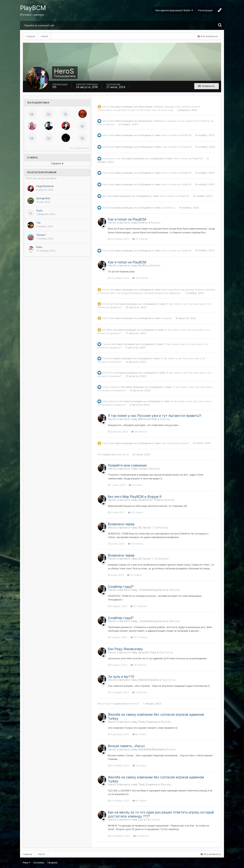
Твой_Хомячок (111, 387)
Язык (26, 863)
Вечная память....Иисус (126, 746)
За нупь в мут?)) (121, 677)
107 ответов (139, 606)
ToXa (105, 358)
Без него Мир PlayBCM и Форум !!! (135, 497)
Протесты (166, 652)
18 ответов (141, 836)
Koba (39, 247)
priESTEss (108, 373)
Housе (106, 147)
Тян (38, 223)
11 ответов (140, 692)
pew (105, 196)
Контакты (39, 863)
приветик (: (169, 208)
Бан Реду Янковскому (125, 649)
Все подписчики (79, 148)
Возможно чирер (121, 524)
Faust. (40, 211)
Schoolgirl (108, 304)
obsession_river (111, 158)
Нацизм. (167, 318)
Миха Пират (105, 704)
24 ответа (140, 766)
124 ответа (135, 544)
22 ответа (136, 485)
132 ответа (136, 512)
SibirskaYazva (110, 401)
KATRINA (107, 330)
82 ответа (139, 734)
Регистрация (205, 10)
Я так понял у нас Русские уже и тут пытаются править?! (155, 416)
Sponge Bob (43, 198)
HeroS (106, 107)
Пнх (100, 454)
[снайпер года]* (121, 587)
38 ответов (139, 432)
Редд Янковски (45, 186)
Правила (52, 863)
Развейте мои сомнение (127, 465)
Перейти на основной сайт (39, 25)
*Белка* (41, 235)
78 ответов (140, 239)
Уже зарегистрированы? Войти (174, 10)
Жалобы (165, 419)
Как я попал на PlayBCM (177, 135)
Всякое (156, 223)
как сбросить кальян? (176, 443)
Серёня (107, 344)
